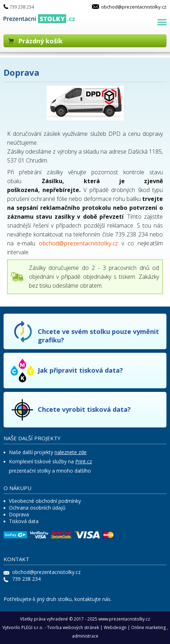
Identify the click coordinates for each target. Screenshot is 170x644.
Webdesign (115, 627)
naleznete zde (71, 452)
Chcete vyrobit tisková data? (84, 409)
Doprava (19, 514)
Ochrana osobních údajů (37, 508)
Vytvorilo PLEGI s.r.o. (23, 627)
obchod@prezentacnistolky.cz (134, 7)
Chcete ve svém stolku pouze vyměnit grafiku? (98, 336)
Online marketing (148, 627)
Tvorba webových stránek (73, 627)
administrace (85, 636)
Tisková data (24, 521)
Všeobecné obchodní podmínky (45, 501)
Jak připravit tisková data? (80, 370)
